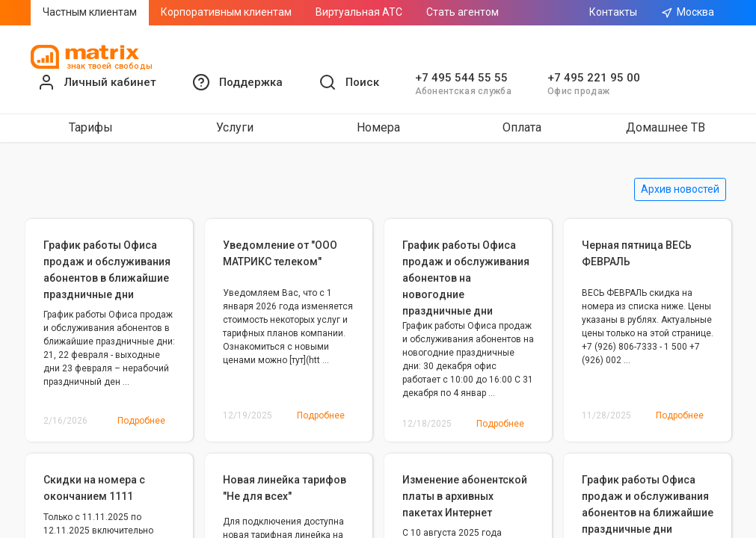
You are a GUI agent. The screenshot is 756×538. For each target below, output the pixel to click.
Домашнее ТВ (666, 127)
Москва (688, 12)
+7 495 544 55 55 (461, 78)
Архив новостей (680, 189)
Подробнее (141, 421)
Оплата (522, 127)
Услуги (235, 127)
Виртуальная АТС (359, 12)
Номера (378, 127)
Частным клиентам (90, 12)
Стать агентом (462, 12)
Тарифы (91, 127)
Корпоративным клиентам (226, 12)
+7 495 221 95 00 (594, 78)
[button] (237, 82)
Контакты (613, 12)
